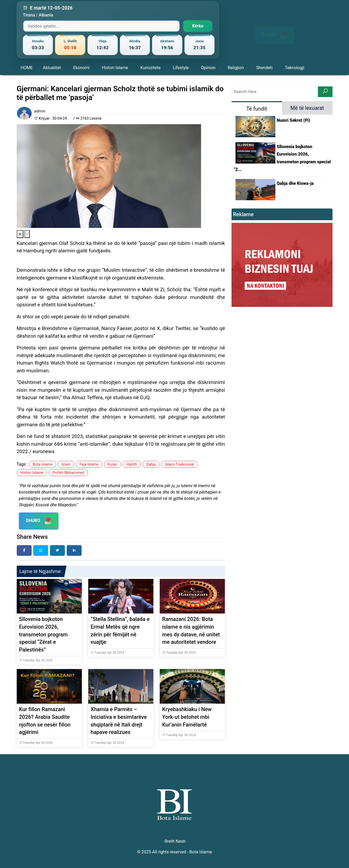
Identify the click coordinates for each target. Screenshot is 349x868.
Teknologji (295, 68)
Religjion (236, 68)
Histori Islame (115, 68)
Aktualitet (52, 68)
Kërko (198, 26)
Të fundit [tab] (257, 109)
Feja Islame (89, 464)
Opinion (208, 68)
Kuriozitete (150, 68)
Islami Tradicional (179, 464)
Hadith (132, 464)
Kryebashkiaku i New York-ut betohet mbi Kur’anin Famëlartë (187, 717)
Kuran (112, 464)
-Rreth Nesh (175, 841)
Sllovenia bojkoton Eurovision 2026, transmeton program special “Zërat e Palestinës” (43, 634)
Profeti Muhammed (68, 473)
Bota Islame (43, 464)
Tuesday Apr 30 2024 (36, 660)
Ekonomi (81, 68)
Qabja (151, 464)
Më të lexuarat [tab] (307, 108)
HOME (27, 68)
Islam (66, 464)
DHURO (275, 30)
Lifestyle (181, 68)
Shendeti (264, 68)
